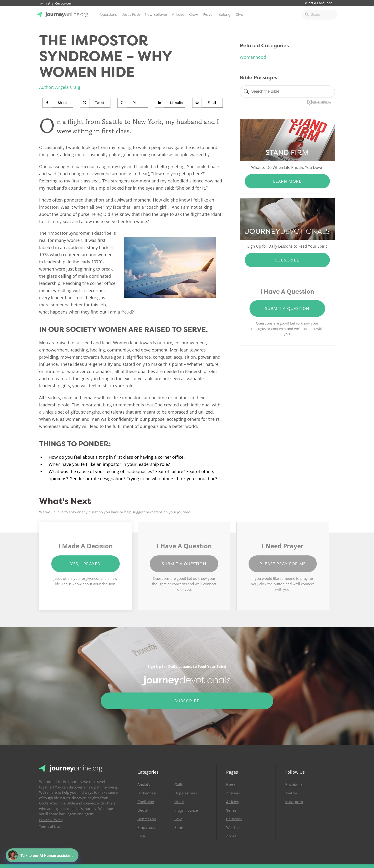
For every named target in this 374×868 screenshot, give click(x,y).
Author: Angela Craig (60, 87)
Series (231, 810)
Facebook (294, 785)
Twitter (291, 793)
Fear (141, 836)
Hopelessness (186, 793)
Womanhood (253, 57)
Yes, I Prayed (85, 564)
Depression (147, 819)
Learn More (287, 181)
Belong (225, 15)
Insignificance (186, 810)
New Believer (156, 15)
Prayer (208, 15)
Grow (194, 15)
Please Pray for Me (283, 564)
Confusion (146, 802)
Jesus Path (131, 15)
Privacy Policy (51, 820)
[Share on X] (95, 103)
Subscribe (287, 260)
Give (239, 15)
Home (231, 785)
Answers (233, 793)
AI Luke (178, 15)
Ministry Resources (56, 3)
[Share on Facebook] (58, 103)
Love (178, 819)
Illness (179, 802)
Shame (180, 828)
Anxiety (144, 785)
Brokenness (147, 793)
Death (143, 810)
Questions (108, 15)
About (231, 836)
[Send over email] (208, 103)
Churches (234, 819)
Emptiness (146, 828)
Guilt (178, 785)
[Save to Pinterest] (133, 103)
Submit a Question (287, 308)
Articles (232, 802)
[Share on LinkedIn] (170, 103)
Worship (233, 828)
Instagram (294, 802)
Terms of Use (50, 827)
